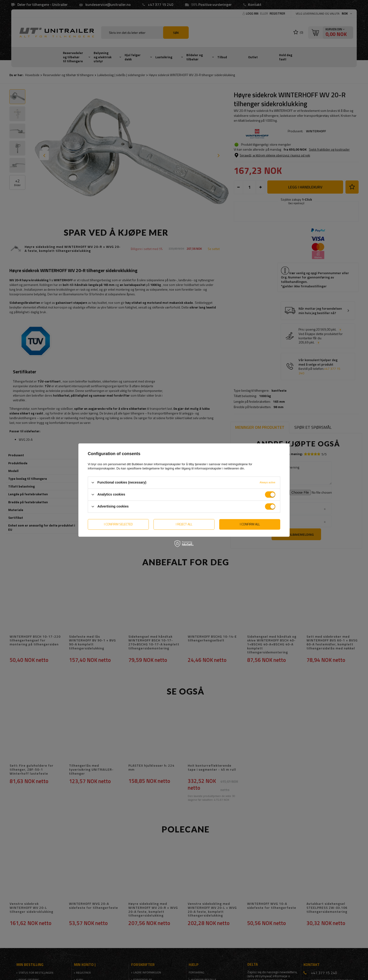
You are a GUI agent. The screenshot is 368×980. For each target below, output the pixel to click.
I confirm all (250, 524)
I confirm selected (118, 524)
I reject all (184, 524)
